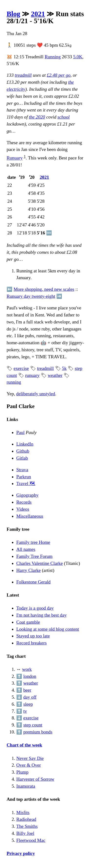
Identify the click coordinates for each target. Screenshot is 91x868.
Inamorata (26, 786)
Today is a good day (35, 608)
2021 (38, 14)
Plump (22, 772)
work (27, 669)
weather (55, 375)
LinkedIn (25, 444)
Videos (23, 509)
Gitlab (22, 458)
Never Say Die (30, 758)
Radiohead (26, 819)
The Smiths (27, 826)
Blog (13, 14)
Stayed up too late (33, 636)
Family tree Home (33, 542)
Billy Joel (25, 833)
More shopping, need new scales (44, 289)
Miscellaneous (30, 516)
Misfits (23, 812)
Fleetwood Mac (31, 840)
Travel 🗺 (26, 483)
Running (53, 57)
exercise (21, 368)
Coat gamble (28, 622)
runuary (32, 375)
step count (33, 725)
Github (23, 451)
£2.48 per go (59, 75)
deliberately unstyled (36, 394)
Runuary (15, 158)
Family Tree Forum (34, 556)
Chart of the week (24, 745)
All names (26, 549)
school (64, 117)
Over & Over (29, 765)
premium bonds (38, 732)
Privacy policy (21, 853)
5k (64, 368)
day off (30, 697)
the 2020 (37, 117)
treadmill (23, 75)
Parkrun (24, 477)
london (30, 676)
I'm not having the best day (41, 615)
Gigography (27, 495)
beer (27, 690)
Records (24, 502)
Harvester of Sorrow (35, 779)
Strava (22, 470)
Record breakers (31, 643)
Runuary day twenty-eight (31, 296)
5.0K (78, 57)
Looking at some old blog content (48, 629)
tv (25, 711)
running (14, 382)
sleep (28, 704)
